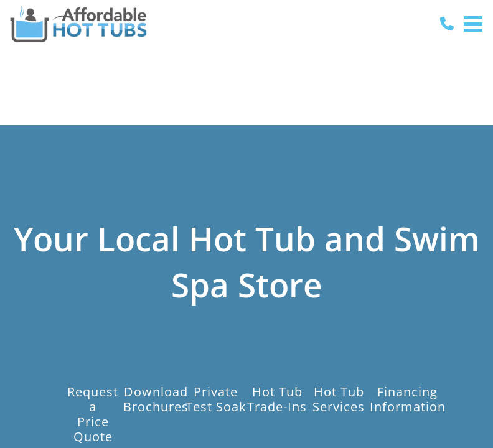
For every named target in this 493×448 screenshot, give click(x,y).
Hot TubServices (339, 399)
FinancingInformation (408, 399)
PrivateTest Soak (216, 399)
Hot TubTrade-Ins (277, 399)
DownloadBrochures (156, 399)
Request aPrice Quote (93, 414)
